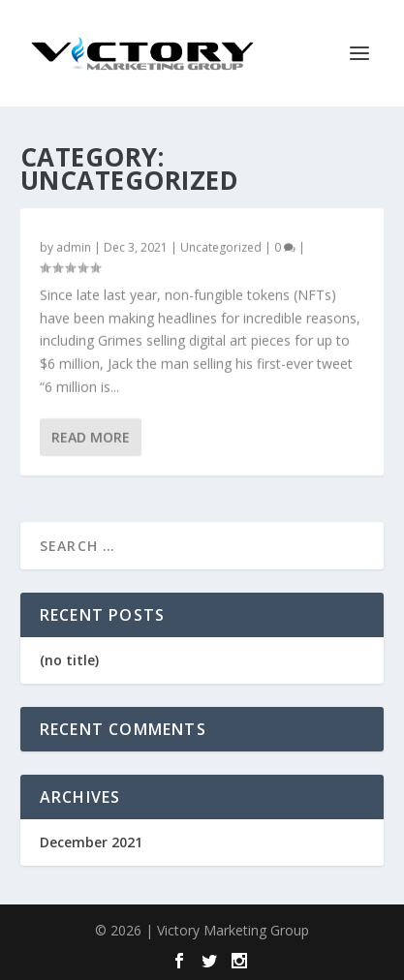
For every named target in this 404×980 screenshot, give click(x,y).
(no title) (69, 660)
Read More (91, 437)
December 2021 (91, 842)
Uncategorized (221, 247)
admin (74, 247)
